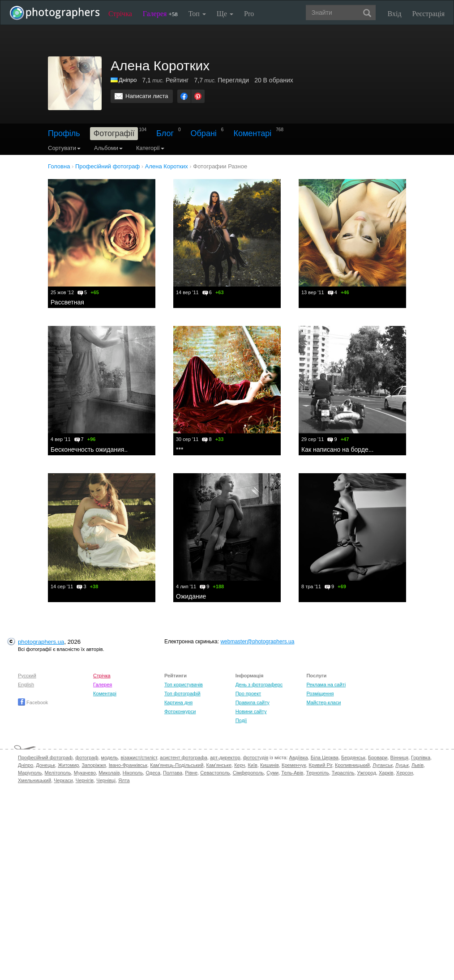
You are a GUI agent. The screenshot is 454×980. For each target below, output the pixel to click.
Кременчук (294, 765)
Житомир (68, 765)
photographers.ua (41, 642)
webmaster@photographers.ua (257, 642)
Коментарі (252, 133)
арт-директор (225, 757)
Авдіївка (299, 757)
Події (241, 720)
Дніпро (128, 80)
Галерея (160, 14)
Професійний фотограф (45, 757)
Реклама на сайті (326, 685)
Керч (240, 765)
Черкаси (63, 780)
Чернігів (85, 780)
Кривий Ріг (321, 765)
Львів (418, 765)
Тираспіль (343, 773)
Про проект (248, 693)
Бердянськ (353, 757)
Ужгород (367, 773)
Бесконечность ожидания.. (89, 449)
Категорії (150, 148)
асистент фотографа (184, 757)
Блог (165, 133)
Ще (225, 14)
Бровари (378, 757)
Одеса (153, 773)
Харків (386, 773)
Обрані (204, 133)
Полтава (173, 773)
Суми (272, 773)
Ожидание (191, 596)
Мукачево (85, 773)
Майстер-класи (323, 702)
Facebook (33, 702)
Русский (27, 676)
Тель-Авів (292, 773)
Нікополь (133, 773)
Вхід (395, 14)
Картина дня (178, 702)
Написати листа (147, 96)
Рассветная (67, 302)
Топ (197, 14)
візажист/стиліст (139, 757)
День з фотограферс (259, 685)
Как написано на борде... (337, 449)
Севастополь (215, 773)
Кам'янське (219, 765)
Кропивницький (352, 765)
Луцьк (402, 765)
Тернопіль (318, 773)
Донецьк (45, 765)
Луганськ (383, 765)
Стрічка (120, 14)
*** (180, 449)
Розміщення (320, 693)
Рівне (191, 773)
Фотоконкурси (180, 711)
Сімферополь (248, 773)
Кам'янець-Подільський (177, 765)
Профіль (64, 133)
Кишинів (270, 765)
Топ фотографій (182, 693)
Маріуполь (30, 773)
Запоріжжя (94, 765)
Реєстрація (428, 14)
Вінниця (399, 757)
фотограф (87, 757)
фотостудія (256, 757)
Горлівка (421, 757)
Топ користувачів (184, 685)
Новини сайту (251, 711)
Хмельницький (34, 780)
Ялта (124, 780)
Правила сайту (253, 702)
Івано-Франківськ (128, 765)
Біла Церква (325, 757)
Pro (249, 14)
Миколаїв (109, 773)
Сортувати (64, 148)
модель (110, 757)
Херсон (405, 773)
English (26, 685)
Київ (252, 765)
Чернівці (106, 780)
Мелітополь (58, 773)
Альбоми (108, 148)
